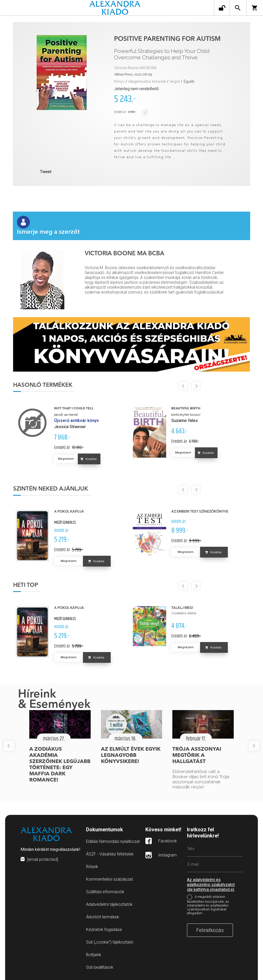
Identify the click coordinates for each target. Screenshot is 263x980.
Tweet (46, 172)
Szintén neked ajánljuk (51, 489)
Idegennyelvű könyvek (147, 81)
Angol (175, 81)
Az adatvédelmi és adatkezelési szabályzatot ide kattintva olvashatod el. (211, 885)
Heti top (26, 585)
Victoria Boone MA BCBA (135, 68)
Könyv (119, 81)
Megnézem (66, 459)
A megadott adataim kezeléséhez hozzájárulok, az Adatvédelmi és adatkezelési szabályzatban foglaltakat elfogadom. (208, 905)
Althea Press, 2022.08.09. (133, 74)
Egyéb (189, 81)
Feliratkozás (210, 930)
